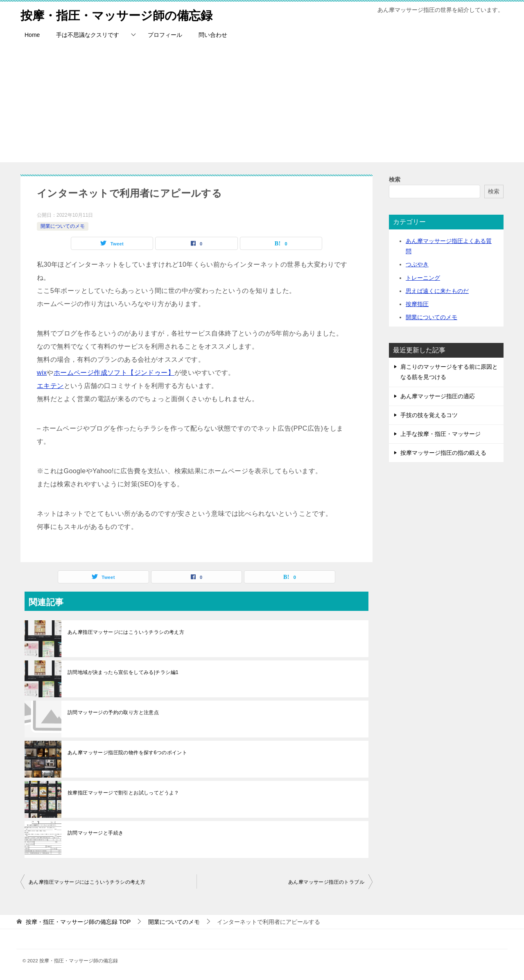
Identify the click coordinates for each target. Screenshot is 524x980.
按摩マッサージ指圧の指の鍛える (443, 453)
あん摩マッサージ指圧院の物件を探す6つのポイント (127, 753)
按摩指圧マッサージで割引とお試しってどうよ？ (123, 793)
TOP (78, 922)
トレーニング (423, 278)
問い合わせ (213, 35)
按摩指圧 (417, 304)
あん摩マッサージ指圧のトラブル (326, 882)
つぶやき (417, 264)
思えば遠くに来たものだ (437, 291)
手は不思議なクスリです (88, 35)
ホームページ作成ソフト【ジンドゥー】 (114, 373)
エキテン (50, 386)
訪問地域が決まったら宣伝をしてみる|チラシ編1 (123, 672)
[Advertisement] (262, 105)
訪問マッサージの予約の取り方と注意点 (113, 712)
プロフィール (165, 35)
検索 (395, 179)
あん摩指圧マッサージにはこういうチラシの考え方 (126, 632)
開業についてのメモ (63, 226)
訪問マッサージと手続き (95, 833)
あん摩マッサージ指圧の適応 (438, 396)
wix (42, 373)
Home (32, 35)
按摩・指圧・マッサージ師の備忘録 (120, 14)
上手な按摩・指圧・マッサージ (440, 434)
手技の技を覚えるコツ (429, 415)
